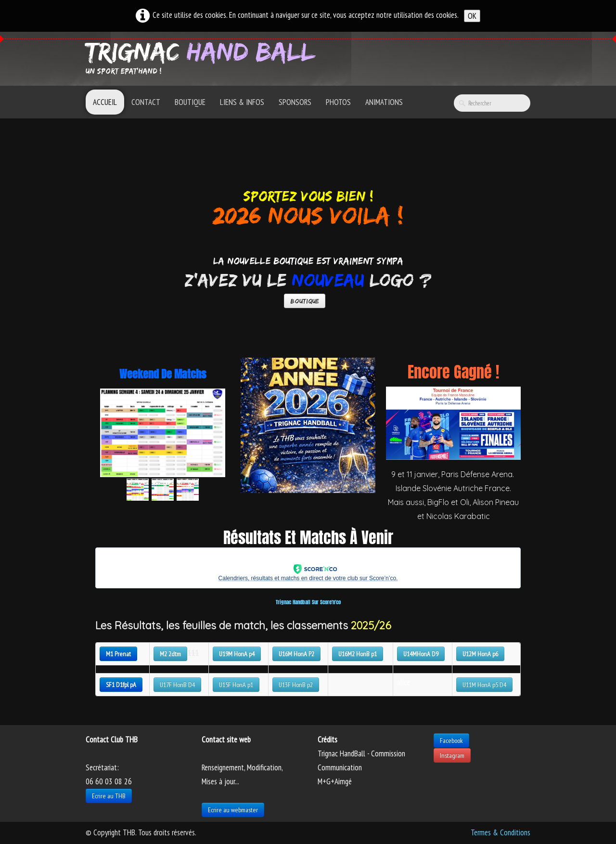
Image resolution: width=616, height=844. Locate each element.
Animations (384, 102)
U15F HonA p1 (236, 685)
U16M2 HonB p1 (358, 654)
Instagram (452, 755)
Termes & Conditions (500, 832)
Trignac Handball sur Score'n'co (308, 602)
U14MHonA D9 (421, 654)
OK (472, 16)
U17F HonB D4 (177, 685)
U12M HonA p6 (480, 654)
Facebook (451, 740)
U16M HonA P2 (296, 654)
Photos (338, 102)
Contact (146, 102)
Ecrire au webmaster (233, 810)
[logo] (204, 58)
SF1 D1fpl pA (121, 685)
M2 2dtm (170, 654)
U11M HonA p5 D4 (484, 685)
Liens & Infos (242, 102)
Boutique (190, 102)
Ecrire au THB (109, 796)
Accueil (105, 102)
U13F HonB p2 (296, 685)
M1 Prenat (118, 654)
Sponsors (295, 102)
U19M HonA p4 (237, 654)
